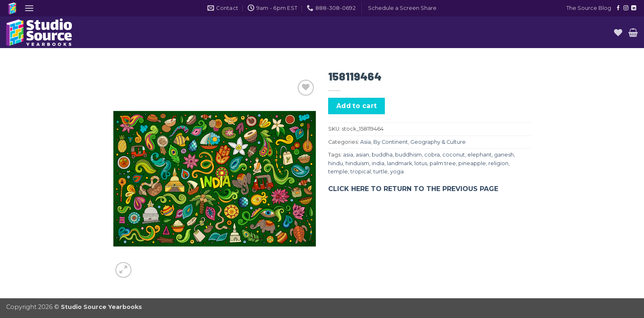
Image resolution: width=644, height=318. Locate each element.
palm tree (443, 163)
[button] (29, 8)
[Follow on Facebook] (618, 8)
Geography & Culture (438, 142)
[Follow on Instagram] (626, 8)
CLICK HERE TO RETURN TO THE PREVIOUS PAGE (413, 189)
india (378, 163)
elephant (480, 155)
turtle (381, 172)
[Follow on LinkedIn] (634, 8)
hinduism (357, 163)
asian (362, 155)
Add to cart (357, 106)
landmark (399, 163)
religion (498, 163)
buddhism (408, 155)
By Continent (391, 142)
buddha (382, 155)
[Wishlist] (618, 32)
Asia (366, 142)
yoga (397, 172)
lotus (421, 163)
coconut (454, 155)
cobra (432, 155)
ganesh (504, 155)
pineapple (472, 163)
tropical (361, 172)
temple (338, 172)
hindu (336, 163)
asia (348, 155)
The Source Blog (589, 8)
